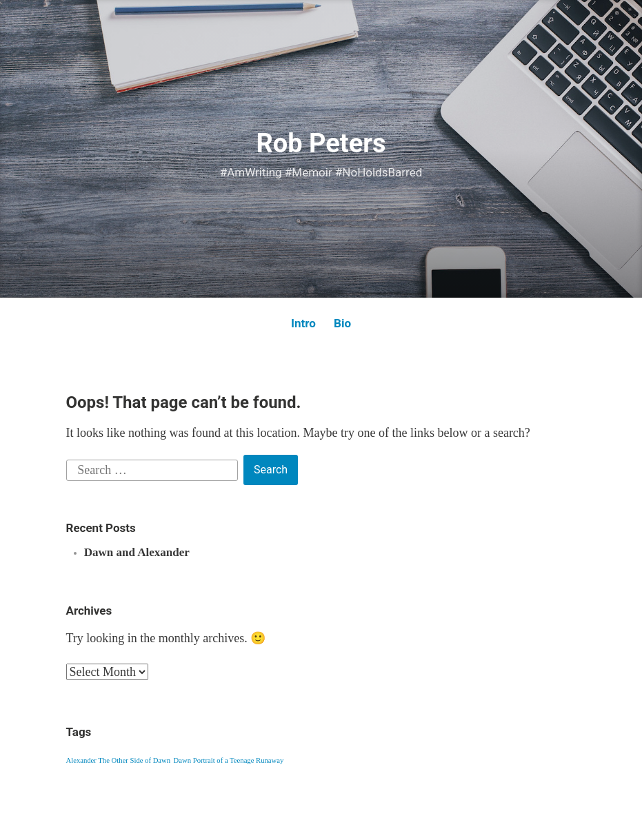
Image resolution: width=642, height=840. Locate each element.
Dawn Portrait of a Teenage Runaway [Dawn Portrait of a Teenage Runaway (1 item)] (229, 760)
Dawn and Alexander (137, 552)
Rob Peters (321, 143)
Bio (342, 323)
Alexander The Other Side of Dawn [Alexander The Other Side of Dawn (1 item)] (119, 760)
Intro (303, 323)
